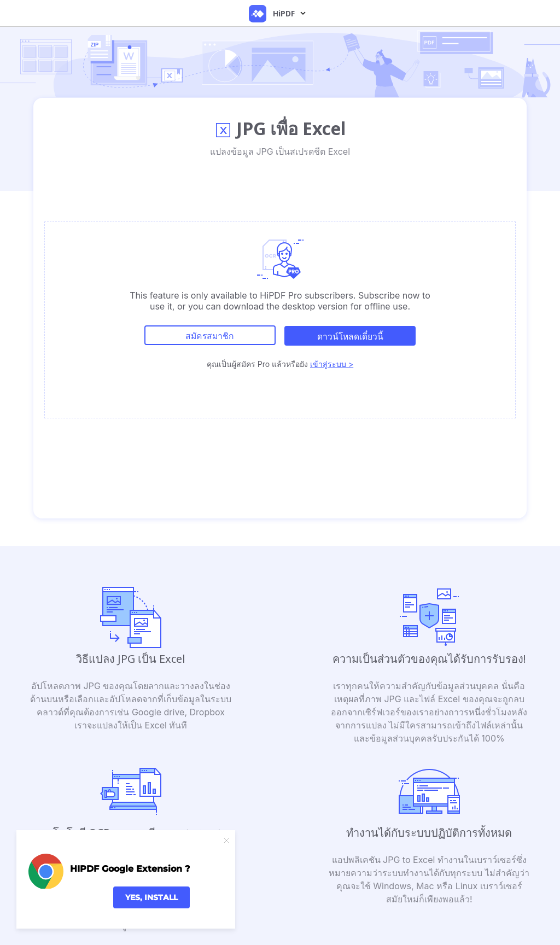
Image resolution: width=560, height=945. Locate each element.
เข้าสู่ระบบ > (332, 363)
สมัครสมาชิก (209, 336)
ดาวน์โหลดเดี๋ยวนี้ (351, 336)
